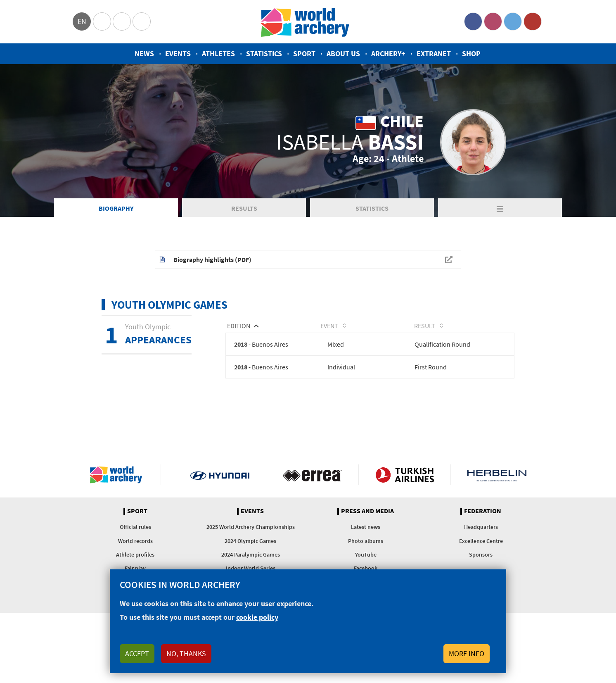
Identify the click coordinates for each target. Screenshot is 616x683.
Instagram (493, 21)
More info (467, 653)
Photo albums (366, 546)
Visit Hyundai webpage (220, 480)
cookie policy (257, 617)
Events (178, 54)
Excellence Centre (481, 546)
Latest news (366, 532)
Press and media (367, 516)
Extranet (434, 54)
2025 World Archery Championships (251, 532)
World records (135, 546)
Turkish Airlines (405, 480)
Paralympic (122, 21)
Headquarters (481, 532)
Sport (304, 54)
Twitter (513, 21)
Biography (98, 212)
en (82, 21)
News (144, 54)
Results (225, 212)
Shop (471, 54)
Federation (483, 516)
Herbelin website (497, 480)
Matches (479, 212)
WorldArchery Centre (142, 21)
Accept (137, 653)
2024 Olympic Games (250, 546)
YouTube (533, 21)
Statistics (264, 54)
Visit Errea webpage (312, 480)
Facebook (473, 21)
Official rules (135, 532)
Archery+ (388, 54)
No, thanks (186, 653)
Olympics (102, 21)
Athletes (218, 54)
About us (343, 54)
